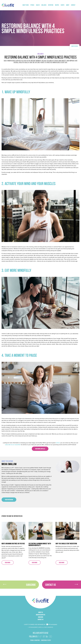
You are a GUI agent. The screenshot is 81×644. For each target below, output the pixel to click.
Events (63, 5)
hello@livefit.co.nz (41, 633)
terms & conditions (35, 640)
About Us (41, 612)
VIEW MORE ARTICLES (40, 449)
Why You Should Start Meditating (66, 544)
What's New (26, 5)
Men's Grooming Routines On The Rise (13, 544)
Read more (8, 563)
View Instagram (9, 500)
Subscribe (19, 585)
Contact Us (62, 585)
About (68, 5)
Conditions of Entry (46, 640)
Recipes (57, 5)
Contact (73, 5)
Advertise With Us (40, 615)
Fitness (32, 5)
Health (38, 5)
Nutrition (51, 5)
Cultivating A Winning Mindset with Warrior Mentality (40, 545)
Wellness (44, 5)
